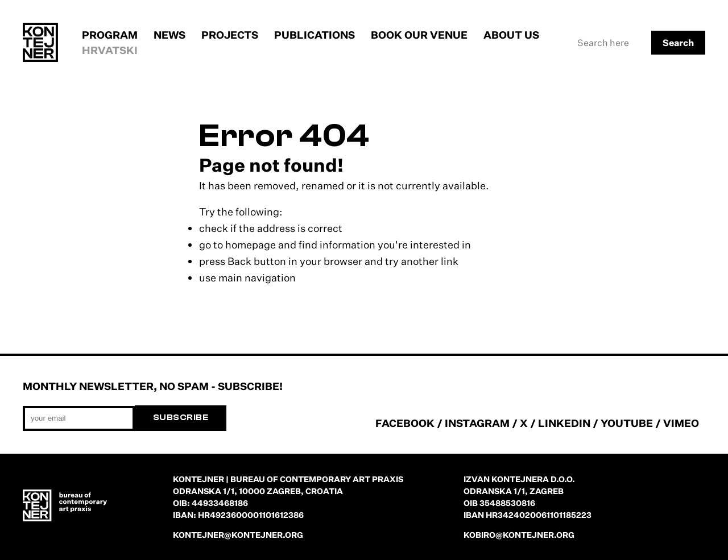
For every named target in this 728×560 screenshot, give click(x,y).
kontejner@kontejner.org (238, 535)
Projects (230, 35)
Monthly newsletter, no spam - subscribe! (153, 386)
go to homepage (237, 244)
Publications (315, 35)
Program (110, 35)
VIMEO (681, 423)
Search (678, 43)
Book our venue (419, 35)
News (169, 35)
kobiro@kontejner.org (519, 535)
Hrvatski (110, 50)
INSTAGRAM (477, 423)
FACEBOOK (405, 423)
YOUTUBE (627, 423)
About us (511, 35)
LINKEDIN (564, 423)
